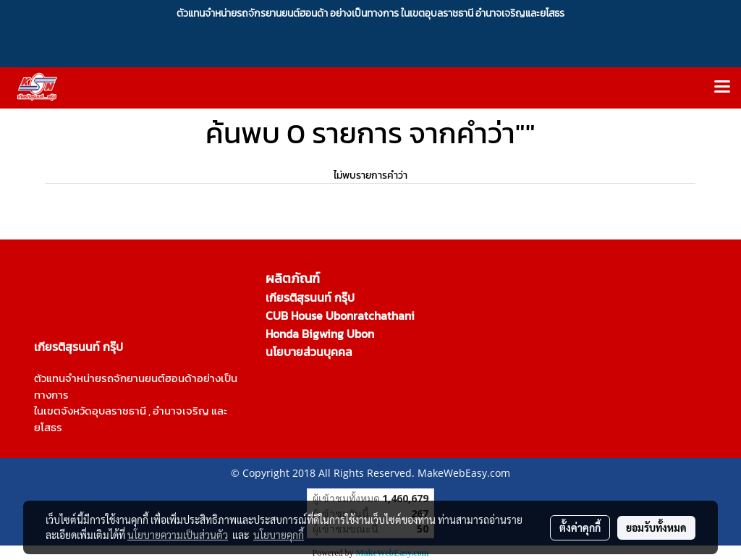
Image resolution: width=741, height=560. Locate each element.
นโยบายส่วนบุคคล (309, 352)
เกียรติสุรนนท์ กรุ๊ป (310, 297)
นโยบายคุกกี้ (279, 535)
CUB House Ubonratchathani (340, 315)
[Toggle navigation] (722, 88)
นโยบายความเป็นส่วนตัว (178, 535)
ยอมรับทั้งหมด (656, 527)
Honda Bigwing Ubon (320, 334)
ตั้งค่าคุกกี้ (580, 527)
